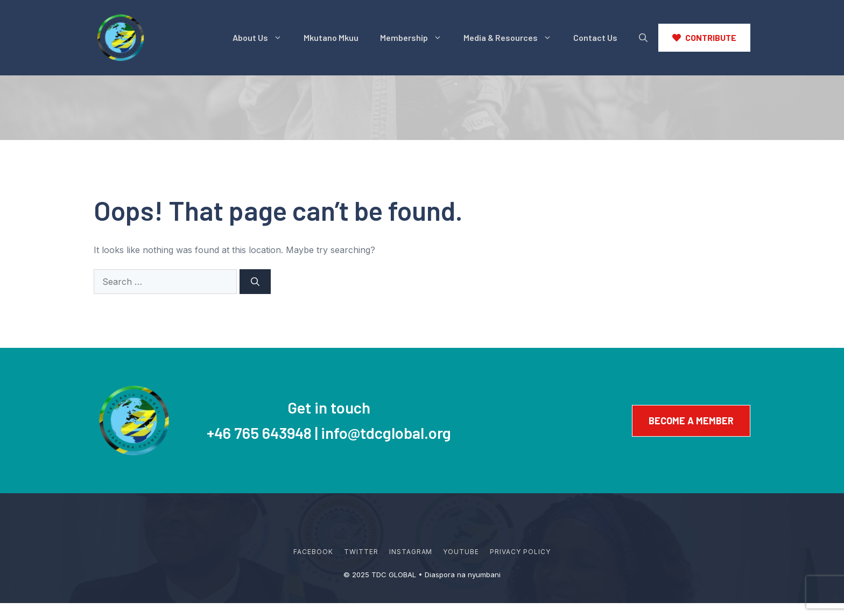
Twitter (361, 552)
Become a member (691, 421)
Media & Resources (513, 38)
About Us (263, 38)
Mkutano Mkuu (331, 37)
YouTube (461, 552)
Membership (416, 38)
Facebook (313, 552)
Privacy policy (520, 552)
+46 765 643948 (259, 433)
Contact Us (595, 37)
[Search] (255, 282)
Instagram (411, 552)
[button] (643, 38)
